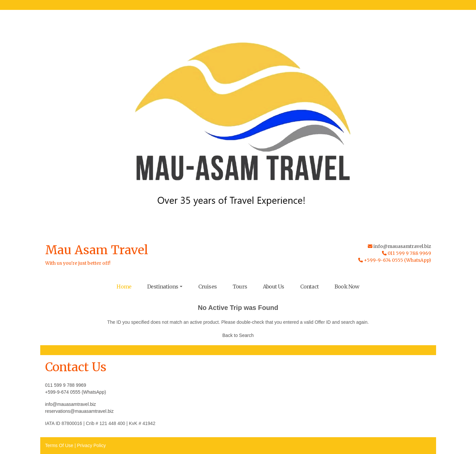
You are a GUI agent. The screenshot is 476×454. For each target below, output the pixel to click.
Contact (309, 287)
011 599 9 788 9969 (66, 385)
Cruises (207, 287)
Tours (240, 287)
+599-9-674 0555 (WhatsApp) (76, 392)
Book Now (347, 287)
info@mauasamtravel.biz (402, 246)
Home (124, 287)
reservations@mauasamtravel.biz (79, 411)
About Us (274, 287)
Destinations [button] (163, 287)
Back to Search (238, 335)
